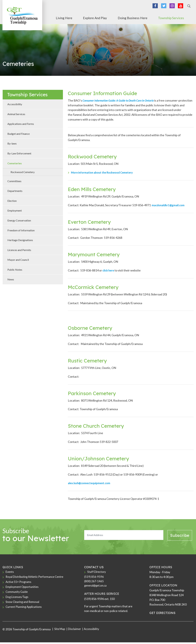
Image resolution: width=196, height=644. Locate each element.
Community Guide (17, 594)
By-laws (12, 143)
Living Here (97, 17)
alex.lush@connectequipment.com (91, 483)
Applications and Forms (21, 124)
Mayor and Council (18, 260)
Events (10, 572)
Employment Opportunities (23, 588)
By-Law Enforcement (19, 153)
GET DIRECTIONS (162, 613)
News (11, 279)
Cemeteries (15, 163)
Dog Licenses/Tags (18, 599)
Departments (15, 191)
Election (12, 201)
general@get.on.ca (96, 587)
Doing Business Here (149, 17)
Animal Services (16, 114)
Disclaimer (76, 631)
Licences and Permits (19, 250)
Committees (14, 181)
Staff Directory (97, 572)
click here (109, 270)
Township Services (179, 17)
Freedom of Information (21, 230)
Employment (15, 210)
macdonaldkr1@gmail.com (169, 205)
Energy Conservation (19, 220)
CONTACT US (94, 567)
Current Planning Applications (25, 610)
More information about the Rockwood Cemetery (104, 172)
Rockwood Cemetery (23, 172)
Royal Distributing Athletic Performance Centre (36, 577)
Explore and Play (119, 17)
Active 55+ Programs (19, 583)
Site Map (60, 631)
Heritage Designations (20, 240)
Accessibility (15, 104)
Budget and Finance (19, 134)
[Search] (188, 7)
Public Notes (15, 270)
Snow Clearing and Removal (23, 605)
